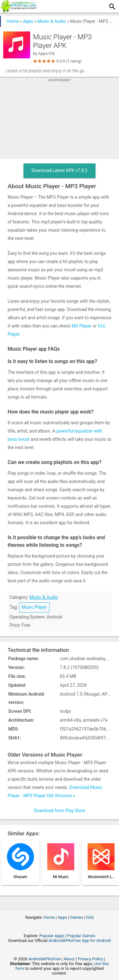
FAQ (90, 917)
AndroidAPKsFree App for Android (80, 940)
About (69, 959)
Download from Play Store (60, 811)
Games (77, 917)
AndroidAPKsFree (44, 959)
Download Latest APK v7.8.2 (59, 170)
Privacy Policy (90, 959)
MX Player (81, 326)
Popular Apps (52, 936)
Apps (28, 21)
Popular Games (81, 936)
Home (13, 21)
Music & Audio (52, 21)
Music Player (34, 607)
